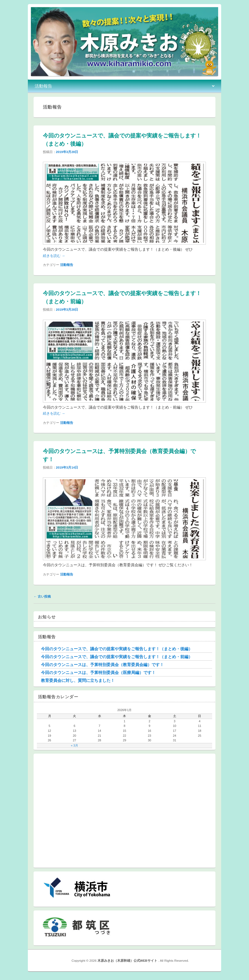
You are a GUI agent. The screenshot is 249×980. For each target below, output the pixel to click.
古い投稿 (42, 597)
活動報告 (67, 265)
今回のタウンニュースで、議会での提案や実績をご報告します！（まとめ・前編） (117, 657)
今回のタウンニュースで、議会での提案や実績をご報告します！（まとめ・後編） (117, 649)
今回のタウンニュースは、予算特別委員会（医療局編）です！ (98, 672)
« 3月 (75, 745)
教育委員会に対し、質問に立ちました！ (78, 680)
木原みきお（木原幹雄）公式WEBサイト (128, 961)
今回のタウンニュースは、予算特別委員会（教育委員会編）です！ (102, 665)
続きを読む (54, 256)
